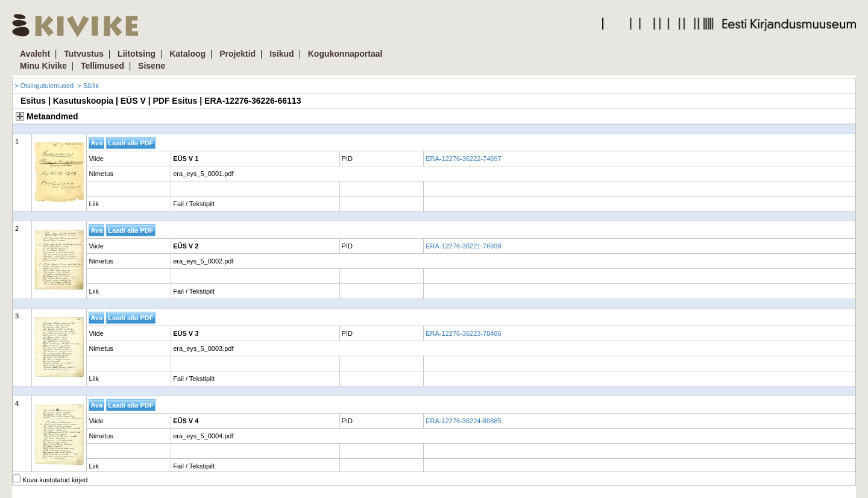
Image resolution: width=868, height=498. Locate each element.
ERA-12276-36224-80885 (463, 421)
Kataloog (187, 54)
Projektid (237, 54)
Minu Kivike (43, 66)
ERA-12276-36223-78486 (463, 333)
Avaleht (35, 54)
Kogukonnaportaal (345, 54)
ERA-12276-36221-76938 (463, 246)
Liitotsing (137, 54)
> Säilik (88, 86)
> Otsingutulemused (44, 86)
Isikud (281, 54)
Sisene (152, 66)
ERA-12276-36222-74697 (463, 159)
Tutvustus (84, 54)
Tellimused (102, 66)
